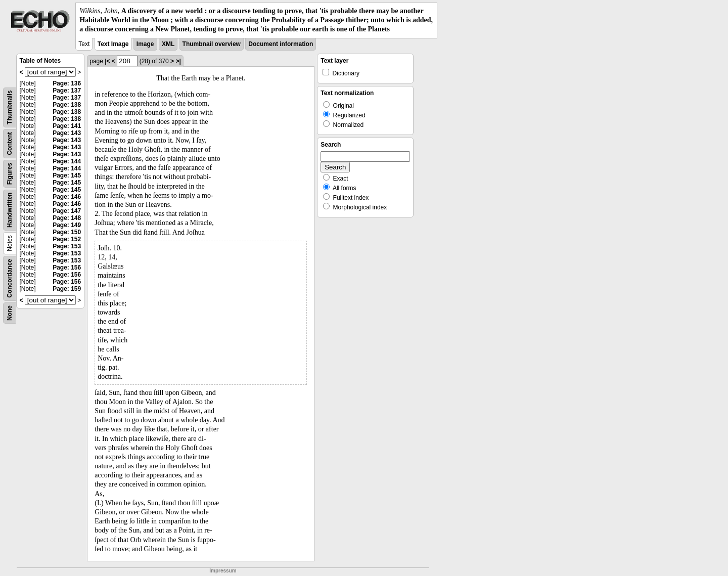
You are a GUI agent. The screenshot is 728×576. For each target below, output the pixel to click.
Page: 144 (67, 161)
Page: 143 (67, 133)
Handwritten (10, 210)
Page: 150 (67, 232)
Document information (281, 44)
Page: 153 (67, 246)
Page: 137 (67, 91)
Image (145, 44)
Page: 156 (67, 268)
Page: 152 (67, 239)
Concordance (10, 278)
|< (107, 61)
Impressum (223, 571)
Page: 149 (67, 225)
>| (178, 61)
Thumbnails (10, 107)
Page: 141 (67, 126)
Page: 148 (67, 218)
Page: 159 (67, 289)
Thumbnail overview (212, 44)
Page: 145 (67, 175)
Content (10, 143)
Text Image (113, 44)
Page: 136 (67, 83)
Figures (10, 173)
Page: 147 (67, 211)
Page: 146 (67, 197)
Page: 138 (67, 105)
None (10, 313)
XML (168, 44)
